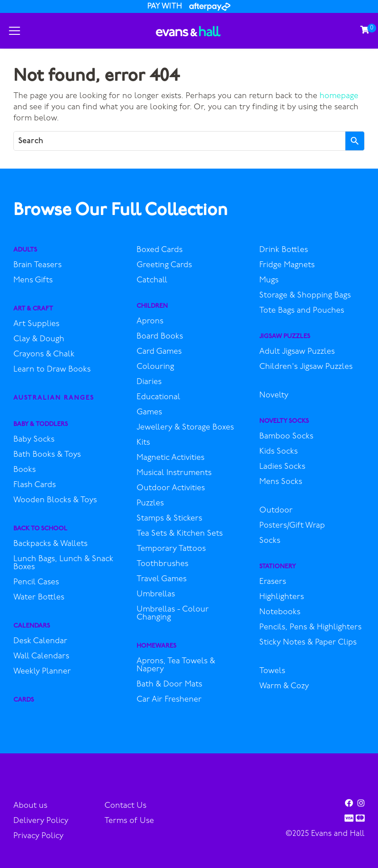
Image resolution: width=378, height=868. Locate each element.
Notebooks (280, 612)
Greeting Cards (164, 265)
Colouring (155, 367)
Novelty (274, 396)
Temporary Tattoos (171, 549)
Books (25, 470)
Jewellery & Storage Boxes (185, 428)
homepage (339, 96)
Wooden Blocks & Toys (55, 500)
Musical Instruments (174, 473)
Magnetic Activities (170, 458)
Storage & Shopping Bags (305, 296)
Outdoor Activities (171, 488)
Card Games (159, 352)
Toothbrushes (162, 564)
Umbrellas (156, 595)
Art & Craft (33, 309)
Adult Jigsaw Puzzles (297, 352)
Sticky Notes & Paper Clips (308, 643)
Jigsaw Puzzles (285, 337)
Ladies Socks (282, 467)
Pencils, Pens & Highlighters (310, 628)
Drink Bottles (284, 250)
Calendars (32, 626)
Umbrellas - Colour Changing (173, 614)
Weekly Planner (42, 672)
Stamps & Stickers (169, 519)
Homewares (156, 646)
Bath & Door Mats (169, 685)
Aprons (150, 322)
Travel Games (162, 579)
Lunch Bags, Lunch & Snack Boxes (63, 563)
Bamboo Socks (286, 437)
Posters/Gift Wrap (292, 526)
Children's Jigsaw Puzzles (306, 367)
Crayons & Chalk (44, 355)
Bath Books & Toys (47, 455)
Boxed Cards (160, 250)
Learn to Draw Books (52, 370)
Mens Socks (281, 482)
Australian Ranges (54, 398)
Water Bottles (39, 598)
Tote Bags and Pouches (302, 311)
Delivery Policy (41, 821)
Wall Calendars (41, 657)
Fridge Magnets (287, 265)
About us (30, 806)
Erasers (273, 582)
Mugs (269, 281)
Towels (272, 671)
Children (152, 306)
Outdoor (276, 511)
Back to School (40, 529)
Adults (25, 250)
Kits (143, 443)
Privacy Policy (38, 836)
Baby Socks (34, 440)
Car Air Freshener (169, 700)
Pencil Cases (36, 583)
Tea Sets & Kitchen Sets (180, 534)
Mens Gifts (33, 281)
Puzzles (150, 504)
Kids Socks (278, 452)
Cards (24, 700)
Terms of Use (129, 821)
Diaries (149, 382)
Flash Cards (35, 485)
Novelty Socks (284, 421)
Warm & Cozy (284, 686)
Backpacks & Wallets (50, 544)
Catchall (152, 281)
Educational (158, 397)
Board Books (160, 337)
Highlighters (282, 597)
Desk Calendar (40, 641)
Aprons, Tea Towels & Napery (176, 665)
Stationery (278, 567)
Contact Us (125, 806)
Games (149, 413)
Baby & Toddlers (41, 424)
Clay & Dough (39, 339)
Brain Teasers (37, 265)
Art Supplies (36, 324)
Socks (270, 541)
